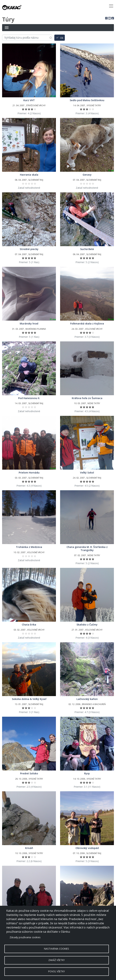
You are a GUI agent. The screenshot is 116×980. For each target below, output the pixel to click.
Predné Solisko (29, 773)
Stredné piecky (29, 249)
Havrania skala (29, 175)
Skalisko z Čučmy (87, 625)
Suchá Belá (87, 249)
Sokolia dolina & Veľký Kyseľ (29, 699)
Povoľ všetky (57, 971)
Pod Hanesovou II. (29, 398)
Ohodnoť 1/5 (23, 109)
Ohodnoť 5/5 (35, 109)
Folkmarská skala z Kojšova (87, 323)
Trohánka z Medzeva (29, 547)
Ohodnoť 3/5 (29, 109)
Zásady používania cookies (25, 937)
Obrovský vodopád (87, 848)
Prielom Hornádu (29, 473)
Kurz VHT (29, 100)
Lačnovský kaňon (87, 699)
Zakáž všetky (57, 960)
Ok (62, 38)
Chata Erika (29, 625)
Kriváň (29, 848)
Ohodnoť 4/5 (32, 109)
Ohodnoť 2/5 (26, 109)
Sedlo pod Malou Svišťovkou (87, 100)
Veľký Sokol (87, 473)
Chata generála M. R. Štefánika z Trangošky (87, 549)
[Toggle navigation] (111, 6)
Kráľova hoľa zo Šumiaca (87, 398)
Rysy (87, 773)
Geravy (87, 175)
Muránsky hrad (29, 323)
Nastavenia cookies (57, 949)
